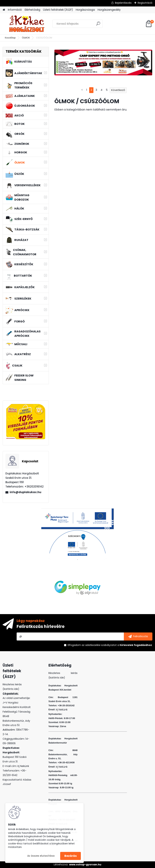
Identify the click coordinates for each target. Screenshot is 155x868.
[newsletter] (138, 636)
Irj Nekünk (23, 766)
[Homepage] (4, 10)
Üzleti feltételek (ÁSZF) (58, 10)
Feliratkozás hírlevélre (41, 626)
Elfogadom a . (110, 645)
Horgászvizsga (85, 10)
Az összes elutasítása (41, 856)
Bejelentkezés (123, 3)
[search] (98, 25)
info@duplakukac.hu (25, 492)
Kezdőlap (10, 38)
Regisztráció (145, 3)
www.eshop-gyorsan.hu (85, 865)
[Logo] (27, 24)
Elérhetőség (32, 10)
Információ (15, 10)
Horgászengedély (109, 10)
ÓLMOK (26, 38)
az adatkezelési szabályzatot (99, 645)
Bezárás (71, 856)
